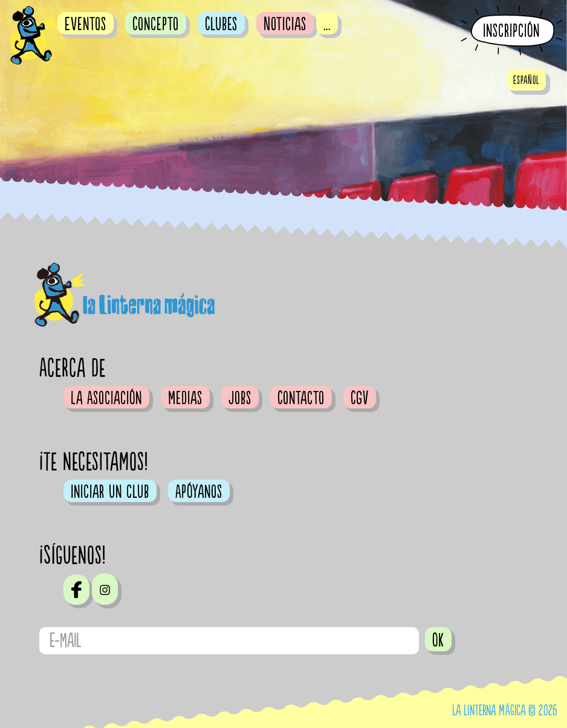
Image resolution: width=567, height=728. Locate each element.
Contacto (301, 398)
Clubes (221, 24)
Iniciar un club (110, 492)
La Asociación (106, 398)
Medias (185, 398)
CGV (360, 398)
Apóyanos (199, 492)
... (327, 24)
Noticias (285, 24)
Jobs (240, 398)
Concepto (156, 24)
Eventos (86, 24)
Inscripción (511, 31)
